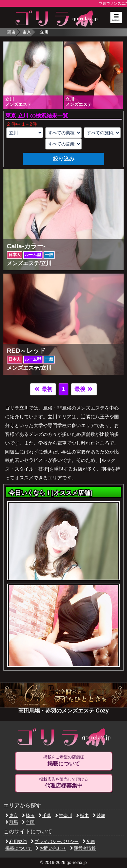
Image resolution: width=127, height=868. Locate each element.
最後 (84, 389)
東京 (27, 32)
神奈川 (64, 816)
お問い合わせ (51, 848)
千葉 (45, 816)
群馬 (12, 822)
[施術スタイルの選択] (102, 133)
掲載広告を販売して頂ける (64, 783)
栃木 (82, 816)
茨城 (99, 816)
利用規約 (16, 842)
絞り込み (64, 159)
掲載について (19, 848)
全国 (28, 822)
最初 (43, 389)
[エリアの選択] (25, 133)
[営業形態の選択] (64, 144)
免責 (89, 842)
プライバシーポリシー (55, 842)
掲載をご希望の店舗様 (64, 761)
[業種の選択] (64, 133)
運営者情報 (83, 848)
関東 (11, 32)
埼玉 (28, 816)
